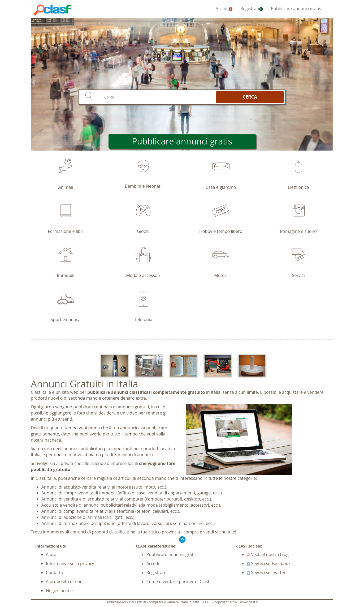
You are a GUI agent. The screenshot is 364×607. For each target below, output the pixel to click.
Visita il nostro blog (268, 554)
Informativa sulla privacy (70, 563)
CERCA (250, 97)
